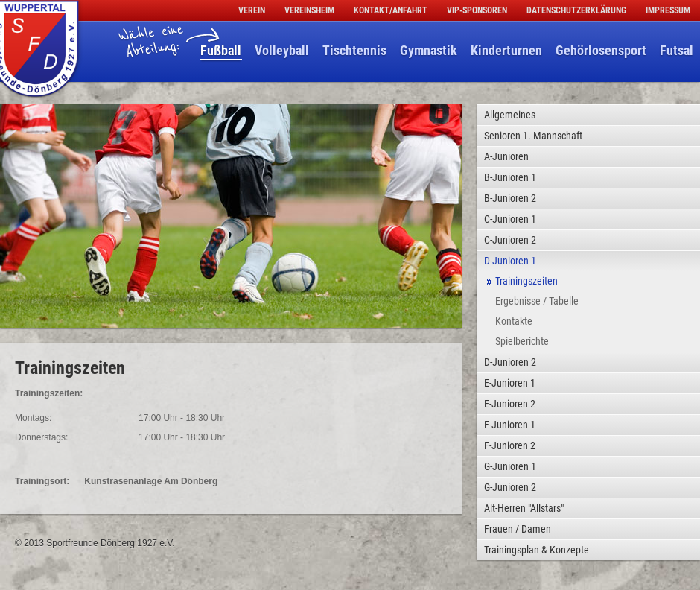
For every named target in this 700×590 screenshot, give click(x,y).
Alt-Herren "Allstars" (524, 508)
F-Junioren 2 (510, 445)
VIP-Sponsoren (477, 10)
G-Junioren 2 (510, 487)
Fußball (221, 50)
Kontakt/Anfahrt (391, 10)
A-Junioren (506, 156)
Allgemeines (510, 115)
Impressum (668, 10)
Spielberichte (522, 341)
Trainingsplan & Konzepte (537, 550)
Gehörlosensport (601, 50)
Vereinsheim (309, 10)
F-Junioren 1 (510, 425)
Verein (252, 10)
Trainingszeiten (526, 281)
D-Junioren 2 (510, 362)
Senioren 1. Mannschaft (533, 136)
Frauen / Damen (518, 529)
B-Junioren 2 (510, 198)
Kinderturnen (506, 50)
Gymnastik (429, 50)
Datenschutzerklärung (576, 10)
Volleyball (282, 50)
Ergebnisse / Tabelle (537, 301)
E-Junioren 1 (510, 383)
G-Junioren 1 (510, 466)
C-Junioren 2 (510, 240)
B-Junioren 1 (510, 177)
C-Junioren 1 (510, 219)
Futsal (677, 50)
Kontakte (514, 321)
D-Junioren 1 (510, 261)
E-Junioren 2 (510, 404)
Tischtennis (354, 50)
